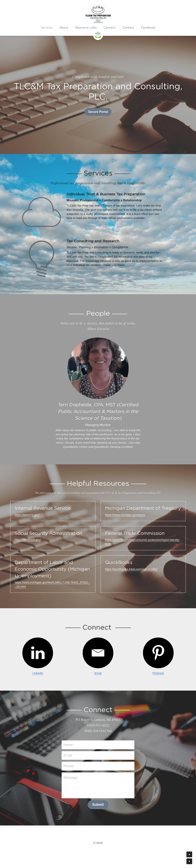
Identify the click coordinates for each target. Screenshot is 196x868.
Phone (69, 766)
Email (98, 673)
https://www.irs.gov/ (27, 515)
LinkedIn (38, 673)
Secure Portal (98, 112)
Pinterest (158, 673)
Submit (98, 805)
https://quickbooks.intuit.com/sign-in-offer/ (131, 569)
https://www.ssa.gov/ (28, 540)
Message (71, 778)
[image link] (98, 35)
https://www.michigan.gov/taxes (125, 515)
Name (68, 745)
